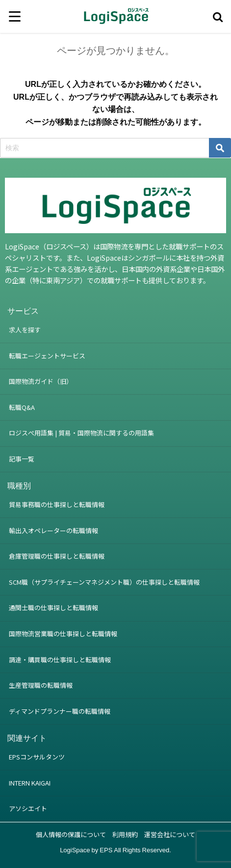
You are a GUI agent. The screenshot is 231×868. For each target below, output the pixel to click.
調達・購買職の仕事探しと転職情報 (60, 660)
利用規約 (125, 834)
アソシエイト (28, 808)
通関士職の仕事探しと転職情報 (53, 608)
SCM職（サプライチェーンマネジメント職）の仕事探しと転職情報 (104, 582)
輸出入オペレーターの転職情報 (53, 530)
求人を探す (25, 330)
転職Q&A (22, 407)
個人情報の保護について (71, 834)
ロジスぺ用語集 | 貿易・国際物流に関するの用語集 (81, 433)
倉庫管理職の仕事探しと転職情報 (57, 556)
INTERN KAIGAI (30, 783)
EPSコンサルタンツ (37, 757)
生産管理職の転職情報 (41, 685)
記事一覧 (22, 459)
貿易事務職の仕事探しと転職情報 (57, 504)
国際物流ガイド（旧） (41, 381)
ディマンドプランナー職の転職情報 (60, 711)
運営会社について (170, 834)
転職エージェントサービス (47, 356)
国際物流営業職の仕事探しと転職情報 (63, 634)
